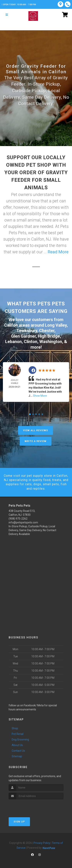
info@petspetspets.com (23, 522)
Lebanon (13, 342)
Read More (58, 252)
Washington (51, 342)
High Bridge (49, 336)
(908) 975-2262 (18, 519)
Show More (40, 396)
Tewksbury (27, 331)
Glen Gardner (23, 336)
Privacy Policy (42, 843)
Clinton (31, 342)
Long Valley (56, 325)
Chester (47, 331)
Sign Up (19, 822)
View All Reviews (36, 430)
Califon (11, 325)
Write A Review (36, 441)
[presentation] (29, 807)
